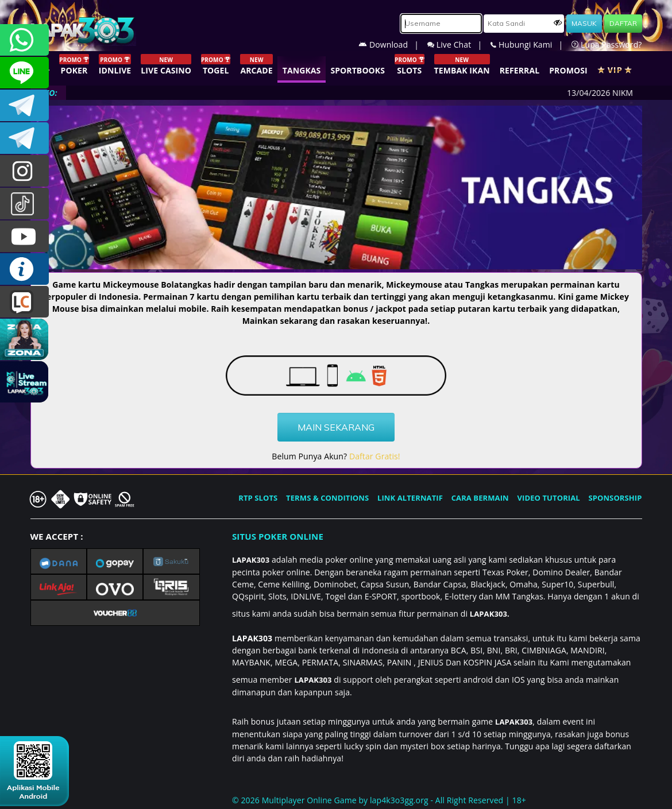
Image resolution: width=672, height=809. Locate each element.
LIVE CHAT (24, 302)
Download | (393, 44)
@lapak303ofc (24, 204)
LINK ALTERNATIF (410, 498)
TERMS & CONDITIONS (327, 498)
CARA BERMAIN (480, 498)
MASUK (584, 23)
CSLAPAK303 (24, 73)
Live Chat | (459, 44)
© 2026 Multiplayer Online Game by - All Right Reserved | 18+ (379, 800)
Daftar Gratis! (375, 456)
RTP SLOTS (258, 498)
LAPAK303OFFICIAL (24, 105)
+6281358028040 (24, 40)
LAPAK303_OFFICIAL (24, 138)
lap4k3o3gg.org (399, 800)
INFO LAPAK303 (24, 269)
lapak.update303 (24, 171)
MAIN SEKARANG (336, 427)
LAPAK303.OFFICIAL (24, 236)
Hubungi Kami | (531, 44)
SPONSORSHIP (615, 498)
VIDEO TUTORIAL (549, 498)
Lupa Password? (607, 44)
